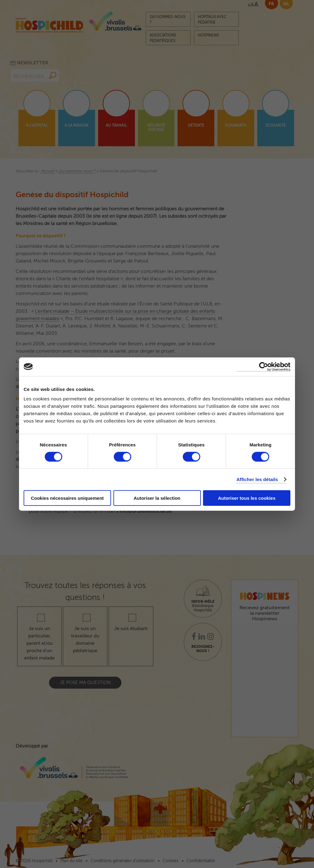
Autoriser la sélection (157, 498)
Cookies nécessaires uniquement (67, 498)
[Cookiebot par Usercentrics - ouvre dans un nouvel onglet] (264, 367)
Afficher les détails (257, 479)
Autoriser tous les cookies (247, 498)
